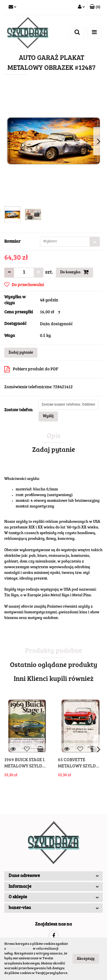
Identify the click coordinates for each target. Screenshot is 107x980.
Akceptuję (86, 959)
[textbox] (65, 242)
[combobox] (70, 242)
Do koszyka (74, 272)
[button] (95, 7)
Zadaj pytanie (21, 353)
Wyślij (48, 416)
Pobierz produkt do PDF (31, 369)
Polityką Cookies (19, 949)
